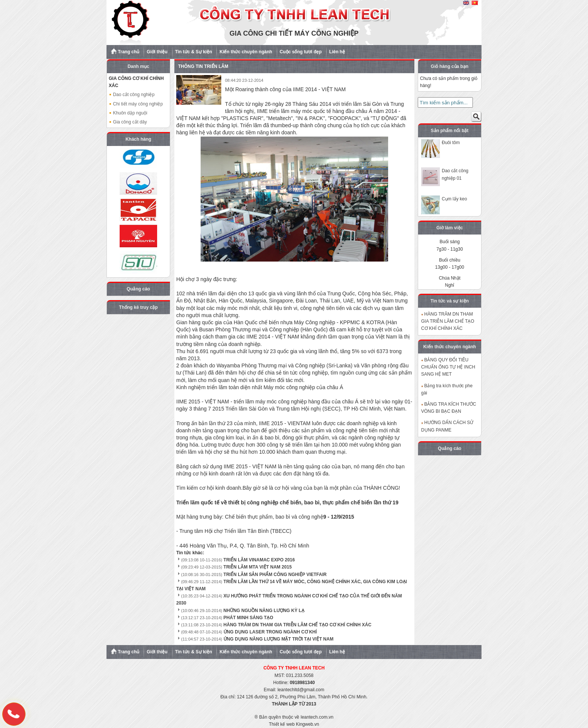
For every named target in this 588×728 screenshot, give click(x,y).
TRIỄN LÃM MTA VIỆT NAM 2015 (258, 567)
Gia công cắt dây (128, 122)
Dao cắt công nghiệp (132, 95)
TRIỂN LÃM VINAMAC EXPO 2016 (259, 560)
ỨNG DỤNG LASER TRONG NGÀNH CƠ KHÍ (270, 632)
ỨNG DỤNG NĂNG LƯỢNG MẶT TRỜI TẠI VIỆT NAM (278, 639)
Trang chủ (125, 51)
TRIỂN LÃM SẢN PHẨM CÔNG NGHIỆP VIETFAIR (275, 575)
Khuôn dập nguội (128, 113)
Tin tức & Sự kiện (194, 52)
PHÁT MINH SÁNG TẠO (248, 618)
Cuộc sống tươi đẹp (301, 52)
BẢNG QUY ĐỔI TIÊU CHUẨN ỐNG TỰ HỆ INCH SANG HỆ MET (448, 367)
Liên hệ (337, 52)
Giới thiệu (157, 52)
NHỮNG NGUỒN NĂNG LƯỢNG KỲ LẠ (264, 611)
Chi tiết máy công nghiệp (136, 104)
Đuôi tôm (451, 143)
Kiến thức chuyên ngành (246, 52)
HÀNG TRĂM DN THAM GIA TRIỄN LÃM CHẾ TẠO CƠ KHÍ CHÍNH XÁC (298, 625)
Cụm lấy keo (454, 199)
